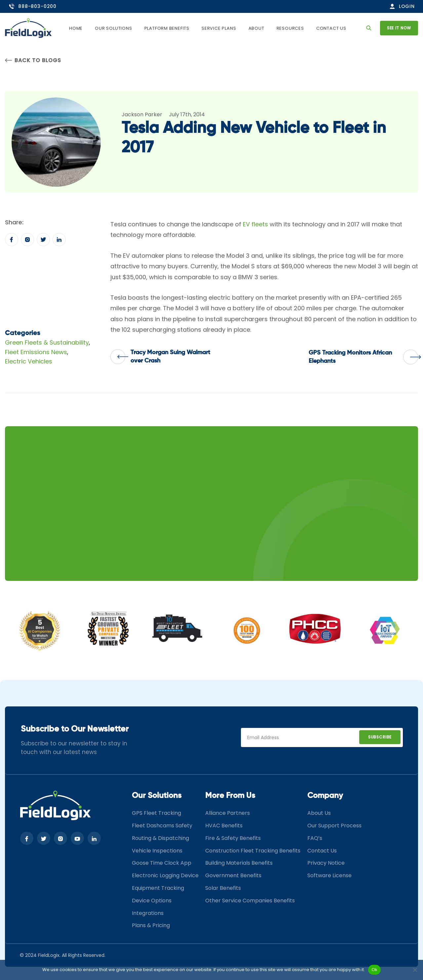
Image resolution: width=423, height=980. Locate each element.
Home (76, 28)
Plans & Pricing (151, 925)
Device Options (152, 901)
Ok (374, 970)
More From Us (230, 796)
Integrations (148, 913)
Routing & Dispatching (160, 838)
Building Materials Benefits (239, 863)
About (256, 28)
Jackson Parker (142, 114)
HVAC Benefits (224, 826)
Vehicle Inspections (157, 851)
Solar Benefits (223, 888)
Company (325, 796)
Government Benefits (233, 875)
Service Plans (219, 28)
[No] (415, 970)
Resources (290, 28)
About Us (319, 813)
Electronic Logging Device (165, 875)
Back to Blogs (33, 60)
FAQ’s (315, 838)
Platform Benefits (167, 28)
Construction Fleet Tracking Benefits (253, 851)
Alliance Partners (228, 813)
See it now (399, 28)
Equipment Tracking (158, 888)
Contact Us (331, 28)
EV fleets (255, 224)
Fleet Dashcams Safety (162, 826)
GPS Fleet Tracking (156, 813)
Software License (329, 875)
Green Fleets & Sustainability (47, 342)
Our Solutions (114, 28)
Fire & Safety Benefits (233, 838)
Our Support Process (334, 826)
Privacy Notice (326, 863)
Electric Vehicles (29, 361)
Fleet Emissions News (36, 352)
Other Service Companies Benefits (250, 901)
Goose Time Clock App (162, 863)
